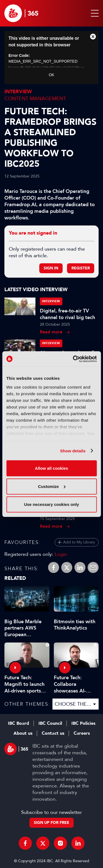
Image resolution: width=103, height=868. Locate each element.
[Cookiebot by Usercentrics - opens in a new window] (73, 359)
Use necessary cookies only (51, 504)
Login (61, 554)
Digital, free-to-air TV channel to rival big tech (67, 314)
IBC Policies (83, 723)
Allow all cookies (51, 468)
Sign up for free (51, 823)
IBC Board (19, 723)
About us (23, 733)
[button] (94, 13)
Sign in (51, 268)
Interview (18, 92)
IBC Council (50, 723)
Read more (51, 332)
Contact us (53, 733)
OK (51, 75)
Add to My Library (79, 542)
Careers (82, 733)
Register (81, 268)
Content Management (35, 99)
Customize (52, 486)
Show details (73, 451)
